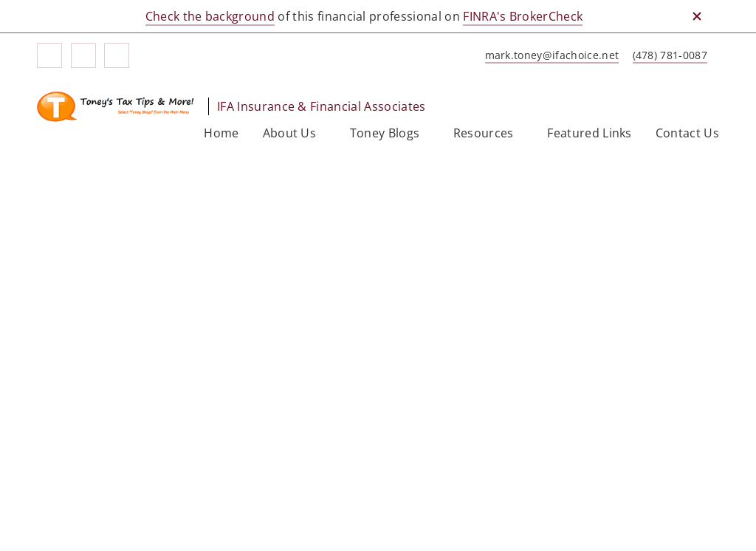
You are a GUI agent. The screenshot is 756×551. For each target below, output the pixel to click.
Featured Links (589, 133)
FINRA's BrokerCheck (523, 16)
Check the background (210, 16)
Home (221, 133)
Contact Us (687, 133)
